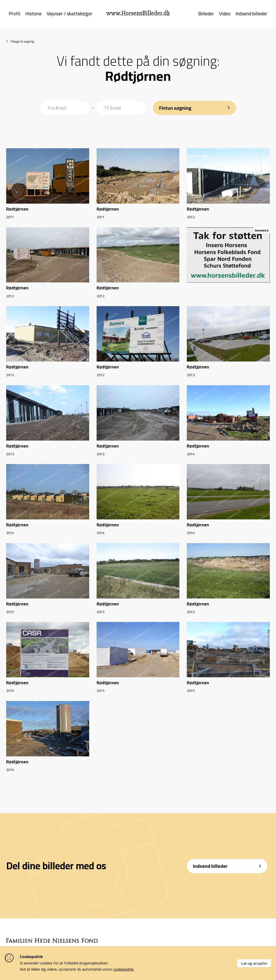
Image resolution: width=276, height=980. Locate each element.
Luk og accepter (254, 963)
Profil (14, 14)
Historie (33, 14)
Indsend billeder (251, 14)
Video (225, 14)
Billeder (206, 14)
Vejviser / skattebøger (70, 14)
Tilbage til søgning (22, 43)
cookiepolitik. (124, 969)
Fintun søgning (175, 106)
